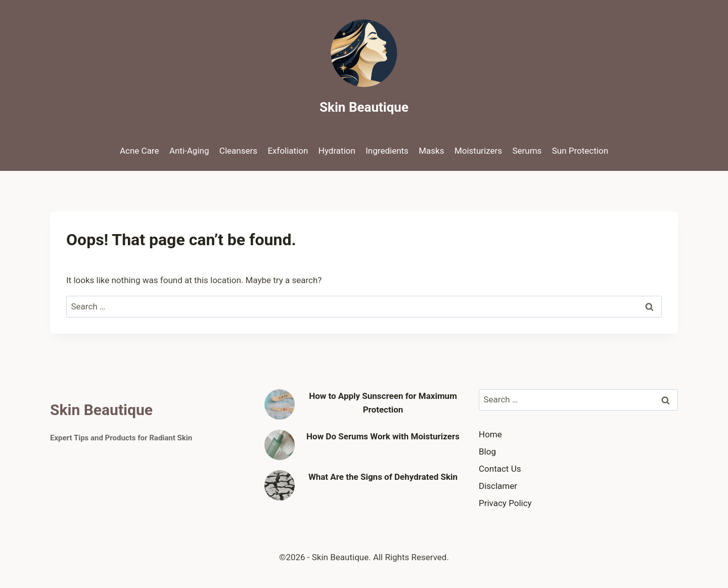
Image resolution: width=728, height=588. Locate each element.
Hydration (337, 151)
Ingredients (387, 151)
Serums (527, 151)
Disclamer (498, 486)
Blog (487, 451)
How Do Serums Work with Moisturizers (383, 436)
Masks (431, 151)
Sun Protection (580, 151)
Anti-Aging (189, 151)
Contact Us (500, 469)
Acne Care (140, 151)
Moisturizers (478, 151)
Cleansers (238, 151)
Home (490, 434)
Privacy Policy (505, 503)
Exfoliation (288, 151)
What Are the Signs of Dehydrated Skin (383, 477)
